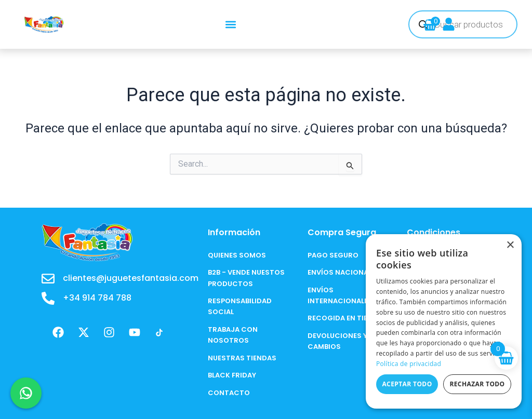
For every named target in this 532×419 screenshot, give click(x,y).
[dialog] (444, 321)
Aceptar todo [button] (407, 384)
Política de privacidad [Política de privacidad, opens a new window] (409, 364)
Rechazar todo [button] (477, 384)
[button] (231, 25)
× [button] (510, 245)
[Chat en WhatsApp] (26, 393)
